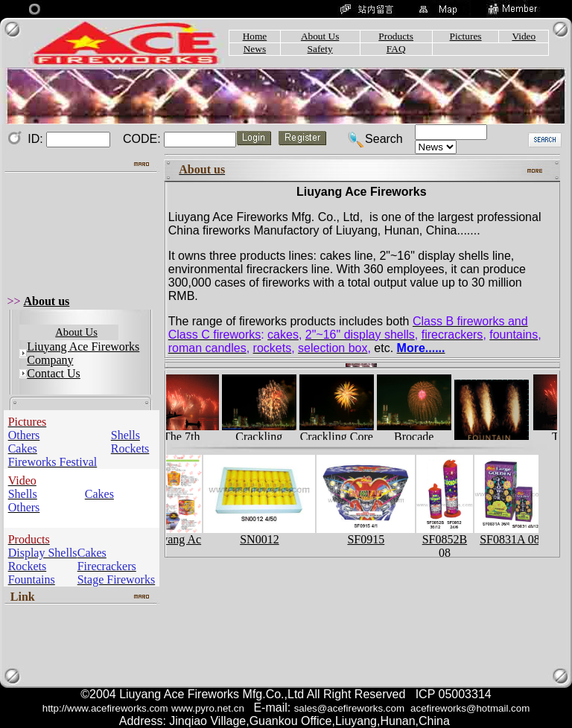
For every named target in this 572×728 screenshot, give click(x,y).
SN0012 (263, 534)
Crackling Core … (340, 438)
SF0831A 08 (514, 534)
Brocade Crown (418, 438)
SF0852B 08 (448, 541)
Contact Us (54, 373)
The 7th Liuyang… (185, 438)
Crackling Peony (263, 438)
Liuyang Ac (177, 534)
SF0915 (369, 534)
